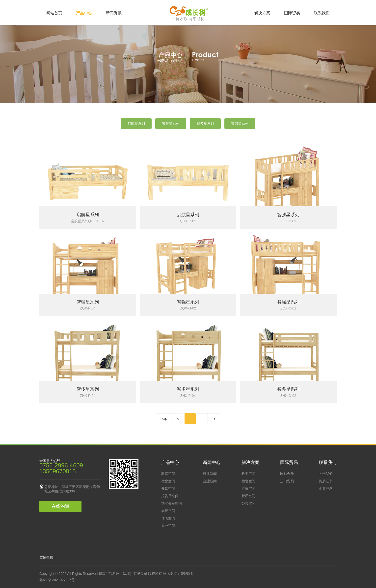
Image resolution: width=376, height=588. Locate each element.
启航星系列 (136, 124)
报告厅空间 (170, 496)
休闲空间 (168, 518)
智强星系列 (240, 124)
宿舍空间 (168, 481)
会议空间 (168, 511)
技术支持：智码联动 (179, 574)
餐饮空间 (168, 488)
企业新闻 (210, 481)
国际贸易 (292, 13)
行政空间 (248, 488)
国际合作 (287, 474)
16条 (163, 419)
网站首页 (54, 13)
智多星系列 (205, 124)
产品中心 (84, 13)
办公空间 (168, 526)
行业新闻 (210, 474)
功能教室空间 (172, 503)
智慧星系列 (171, 124)
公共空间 (248, 503)
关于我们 (326, 474)
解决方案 (262, 13)
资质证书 (326, 481)
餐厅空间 (248, 496)
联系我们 (322, 13)
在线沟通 (60, 506)
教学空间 (248, 474)
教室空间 (168, 474)
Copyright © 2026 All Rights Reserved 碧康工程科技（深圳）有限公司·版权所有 (101, 574)
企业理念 (326, 488)
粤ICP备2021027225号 (57, 580)
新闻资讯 (114, 13)
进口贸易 (287, 481)
